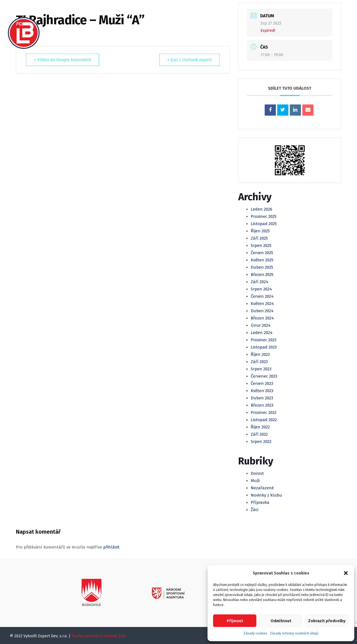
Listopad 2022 (264, 420)
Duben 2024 (262, 311)
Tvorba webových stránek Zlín (98, 636)
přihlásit (111, 547)
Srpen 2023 (261, 369)
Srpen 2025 (261, 245)
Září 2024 (260, 282)
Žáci (255, 510)
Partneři (176, 28)
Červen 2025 (262, 253)
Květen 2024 (262, 304)
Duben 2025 (262, 267)
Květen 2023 (262, 391)
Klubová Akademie (223, 9)
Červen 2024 (262, 296)
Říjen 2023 (260, 354)
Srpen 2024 (261, 289)
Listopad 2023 (264, 347)
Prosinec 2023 (264, 340)
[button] (346, 573)
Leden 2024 (262, 333)
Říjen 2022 (260, 427)
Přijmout (235, 621)
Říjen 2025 (260, 231)
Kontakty (206, 28)
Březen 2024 (262, 318)
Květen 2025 (262, 260)
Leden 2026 (261, 209)
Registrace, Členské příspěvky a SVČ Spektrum (105, 28)
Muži (163, 9)
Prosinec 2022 (264, 412)
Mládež (185, 9)
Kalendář (138, 9)
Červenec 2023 (264, 376)
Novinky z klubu (266, 495)
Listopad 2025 (264, 224)
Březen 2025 (262, 275)
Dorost (257, 473)
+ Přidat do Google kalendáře (62, 60)
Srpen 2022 (261, 442)
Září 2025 (259, 238)
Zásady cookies (255, 633)
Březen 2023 (262, 405)
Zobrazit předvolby (327, 621)
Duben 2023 (262, 398)
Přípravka (260, 502)
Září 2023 (259, 362)
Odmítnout (281, 621)
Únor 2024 (261, 325)
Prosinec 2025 (264, 216)
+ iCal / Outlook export (190, 60)
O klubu (84, 9)
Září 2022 (259, 434)
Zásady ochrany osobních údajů (294, 633)
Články (110, 9)
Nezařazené (262, 488)
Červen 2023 (262, 383)
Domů (59, 9)
